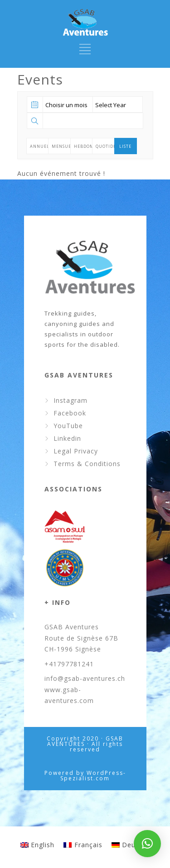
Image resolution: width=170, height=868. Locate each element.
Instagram (70, 400)
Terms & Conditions (87, 464)
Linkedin (67, 438)
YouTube (68, 426)
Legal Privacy (76, 451)
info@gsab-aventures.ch (85, 678)
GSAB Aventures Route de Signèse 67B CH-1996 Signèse (81, 638)
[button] (147, 844)
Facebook (70, 413)
